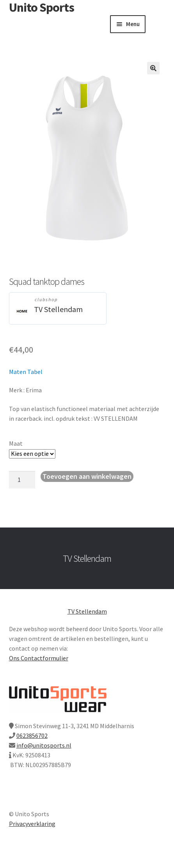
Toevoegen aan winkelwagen (87, 476)
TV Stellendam (58, 309)
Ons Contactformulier (39, 658)
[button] (153, 68)
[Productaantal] (22, 480)
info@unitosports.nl (44, 745)
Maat (16, 443)
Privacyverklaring (32, 824)
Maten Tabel (26, 372)
